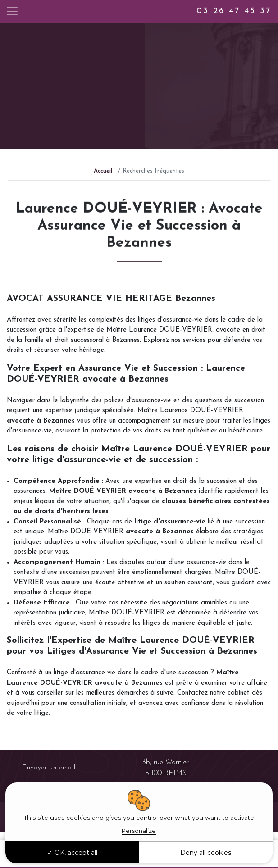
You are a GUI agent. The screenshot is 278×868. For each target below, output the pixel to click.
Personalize (139, 831)
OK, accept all (72, 853)
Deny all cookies (206, 853)
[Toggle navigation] (12, 11)
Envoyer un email (49, 768)
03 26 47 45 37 (234, 11)
